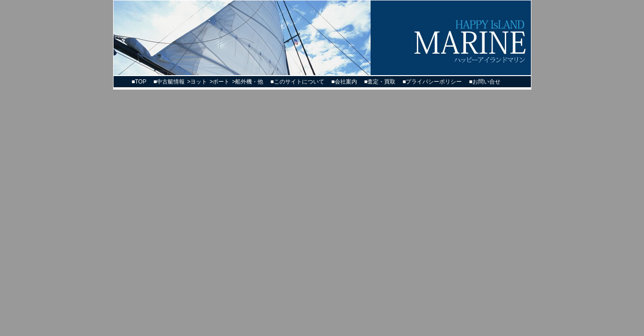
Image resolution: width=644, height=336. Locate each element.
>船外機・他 (247, 82)
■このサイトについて (297, 82)
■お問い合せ (485, 82)
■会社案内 (344, 82)
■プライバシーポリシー (432, 82)
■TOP (139, 82)
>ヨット (197, 82)
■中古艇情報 (169, 82)
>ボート (219, 82)
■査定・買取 (380, 82)
